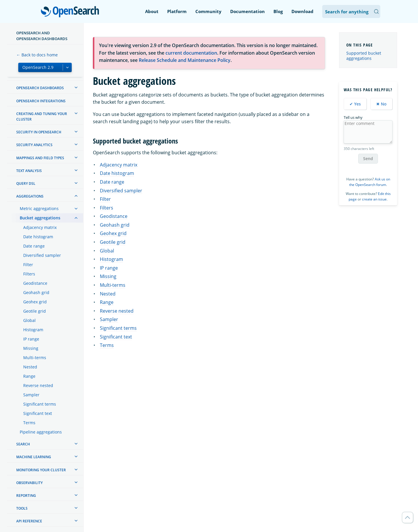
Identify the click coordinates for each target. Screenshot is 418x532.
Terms (107, 345)
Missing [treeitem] (31, 348)
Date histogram (117, 173)
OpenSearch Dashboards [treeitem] (40, 88)
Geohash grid (115, 225)
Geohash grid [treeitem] (36, 292)
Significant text (116, 337)
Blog (278, 11)
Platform (177, 11)
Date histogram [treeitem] (38, 237)
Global (107, 251)
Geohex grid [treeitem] (35, 302)
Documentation (247, 11)
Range (107, 302)
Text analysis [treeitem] (29, 171)
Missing (108, 276)
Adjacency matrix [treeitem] (40, 227)
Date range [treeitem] (34, 246)
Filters (107, 208)
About (152, 11)
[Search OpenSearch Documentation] (351, 11)
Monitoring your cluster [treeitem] (41, 470)
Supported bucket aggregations (364, 56)
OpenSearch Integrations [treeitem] (41, 101)
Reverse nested (117, 311)
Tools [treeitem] (22, 508)
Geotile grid (113, 242)
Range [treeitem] (29, 376)
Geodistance (114, 216)
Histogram (111, 259)
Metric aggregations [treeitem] (39, 208)
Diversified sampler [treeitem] (42, 255)
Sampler (109, 319)
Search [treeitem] (23, 444)
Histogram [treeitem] (33, 330)
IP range (109, 268)
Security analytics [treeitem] (34, 145)
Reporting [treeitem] (26, 496)
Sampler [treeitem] (31, 395)
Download (302, 11)
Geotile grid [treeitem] (35, 311)
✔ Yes (355, 104)
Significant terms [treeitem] (40, 404)
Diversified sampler (121, 191)
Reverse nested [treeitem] (38, 385)
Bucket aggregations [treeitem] (40, 218)
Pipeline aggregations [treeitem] (41, 432)
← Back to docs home (37, 55)
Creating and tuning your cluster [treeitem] (42, 117)
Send (368, 158)
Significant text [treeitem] (38, 413)
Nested (108, 294)
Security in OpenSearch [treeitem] (39, 132)
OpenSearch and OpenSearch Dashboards (42, 36)
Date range (112, 182)
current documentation (191, 53)
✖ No (381, 104)
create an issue (374, 199)
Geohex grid (113, 233)
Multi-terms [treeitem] (35, 358)
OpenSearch (72, 12)
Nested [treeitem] (30, 367)
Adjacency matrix (119, 165)
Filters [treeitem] (29, 274)
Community (208, 11)
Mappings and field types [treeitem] (40, 158)
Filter (105, 199)
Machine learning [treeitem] (34, 457)
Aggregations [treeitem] (30, 196)
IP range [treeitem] (31, 339)
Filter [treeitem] (28, 265)
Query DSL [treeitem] (26, 183)
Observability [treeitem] (29, 483)
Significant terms (118, 328)
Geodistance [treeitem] (35, 283)
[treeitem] (76, 87)
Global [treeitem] (29, 320)
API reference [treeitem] (29, 521)
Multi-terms (113, 285)
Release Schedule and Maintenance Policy (185, 60)
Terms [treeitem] (29, 423)
